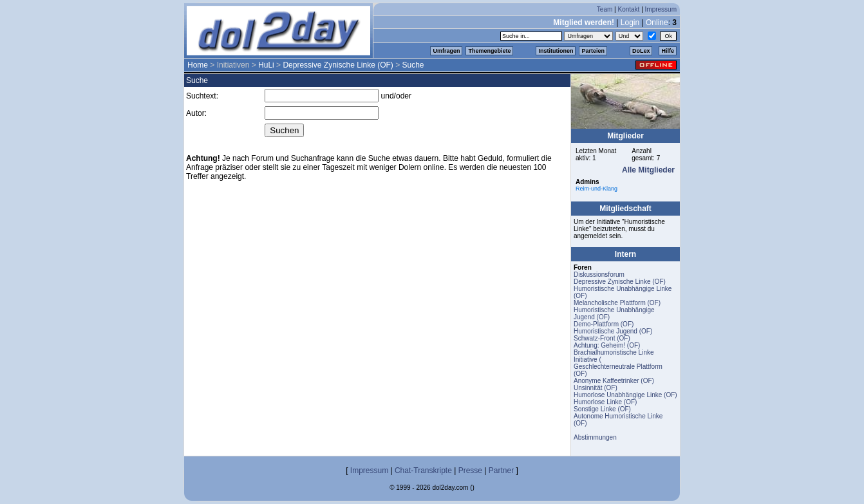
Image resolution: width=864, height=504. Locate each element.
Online (657, 23)
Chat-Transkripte (423, 471)
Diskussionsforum (599, 275)
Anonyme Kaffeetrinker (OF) (614, 381)
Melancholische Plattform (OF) (617, 303)
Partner (501, 471)
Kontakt (628, 9)
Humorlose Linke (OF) (605, 402)
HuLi (266, 65)
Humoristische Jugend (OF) (613, 331)
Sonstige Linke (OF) (602, 409)
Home (198, 65)
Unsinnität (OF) (596, 388)
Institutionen (556, 51)
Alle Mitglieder (648, 170)
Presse (470, 471)
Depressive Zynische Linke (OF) (338, 65)
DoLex (641, 51)
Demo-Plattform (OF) (604, 324)
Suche (413, 65)
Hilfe (668, 51)
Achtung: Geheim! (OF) (607, 345)
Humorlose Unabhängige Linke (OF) (625, 395)
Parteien (593, 51)
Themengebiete (489, 51)
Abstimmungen (595, 437)
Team (605, 9)
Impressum (661, 9)
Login (630, 23)
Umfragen (446, 51)
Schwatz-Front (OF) (602, 338)
